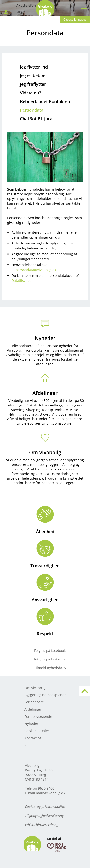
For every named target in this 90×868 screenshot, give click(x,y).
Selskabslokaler (37, 731)
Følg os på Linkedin (49, 659)
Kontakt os (33, 738)
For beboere (34, 702)
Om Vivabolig (45, 452)
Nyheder (45, 338)
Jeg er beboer (34, 75)
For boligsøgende (38, 716)
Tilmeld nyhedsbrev (50, 668)
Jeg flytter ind (34, 67)
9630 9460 (46, 788)
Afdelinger (45, 393)
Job (27, 745)
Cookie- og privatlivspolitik (45, 807)
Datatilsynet (21, 281)
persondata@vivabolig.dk (36, 270)
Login (12, 12)
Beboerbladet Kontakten (45, 101)
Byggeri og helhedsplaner (45, 695)
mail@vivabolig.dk (51, 793)
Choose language (75, 20)
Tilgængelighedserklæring (44, 816)
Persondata (32, 110)
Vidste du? (30, 93)
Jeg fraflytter (33, 84)
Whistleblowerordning (42, 825)
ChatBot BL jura (36, 119)
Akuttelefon (12, 6)
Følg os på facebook (50, 651)
